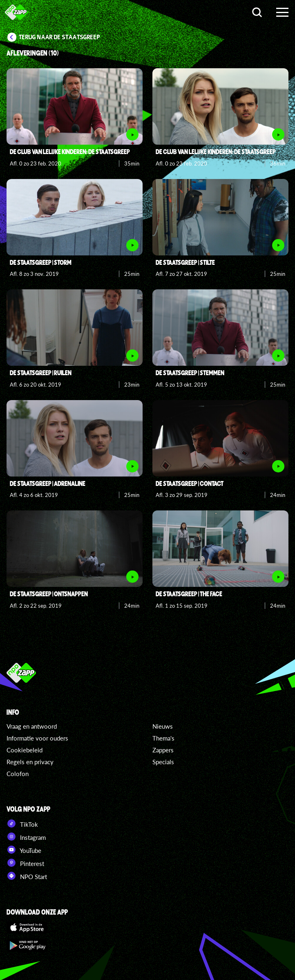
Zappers (163, 750)
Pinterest (25, 863)
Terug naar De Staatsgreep (59, 37)
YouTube (24, 850)
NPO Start (27, 876)
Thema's (163, 738)
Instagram (26, 837)
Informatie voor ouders (37, 738)
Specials (163, 762)
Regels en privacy (30, 762)
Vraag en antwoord (32, 726)
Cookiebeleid (25, 750)
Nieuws (163, 726)
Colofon (18, 774)
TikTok (22, 823)
